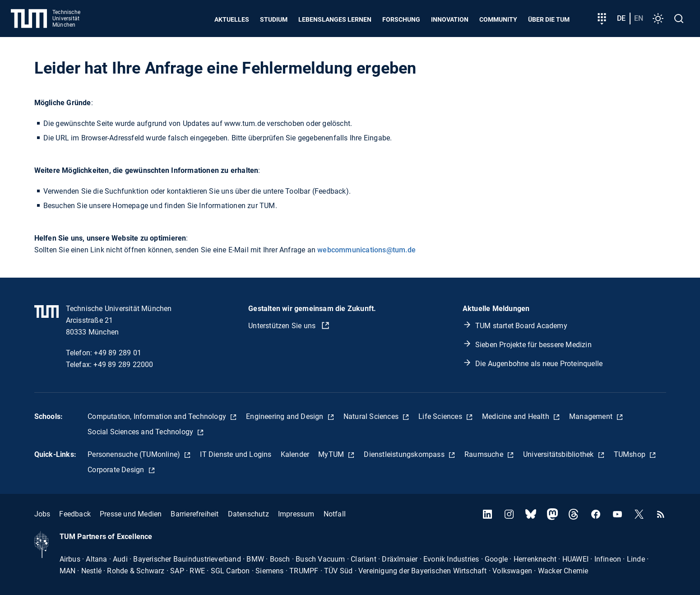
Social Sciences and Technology (141, 432)
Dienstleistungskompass (405, 454)
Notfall (335, 514)
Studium (274, 19)
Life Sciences (441, 416)
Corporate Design (117, 470)
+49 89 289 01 (118, 353)
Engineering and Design (286, 416)
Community (498, 19)
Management (592, 416)
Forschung (401, 19)
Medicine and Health (517, 416)
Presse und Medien (131, 514)
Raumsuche (485, 454)
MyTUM (332, 454)
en (639, 18)
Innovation (450, 19)
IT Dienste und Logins (236, 454)
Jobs (42, 514)
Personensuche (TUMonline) (135, 454)
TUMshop (631, 454)
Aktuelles (232, 19)
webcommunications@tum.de (366, 250)
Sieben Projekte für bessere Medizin (533, 345)
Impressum (296, 514)
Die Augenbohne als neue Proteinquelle (539, 364)
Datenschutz (248, 514)
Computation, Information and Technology (158, 416)
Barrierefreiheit (195, 514)
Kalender (295, 454)
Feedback (75, 514)
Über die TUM (549, 19)
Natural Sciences (372, 416)
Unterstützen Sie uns (283, 326)
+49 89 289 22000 (123, 365)
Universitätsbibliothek (559, 454)
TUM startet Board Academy (521, 326)
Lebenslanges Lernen (335, 19)
